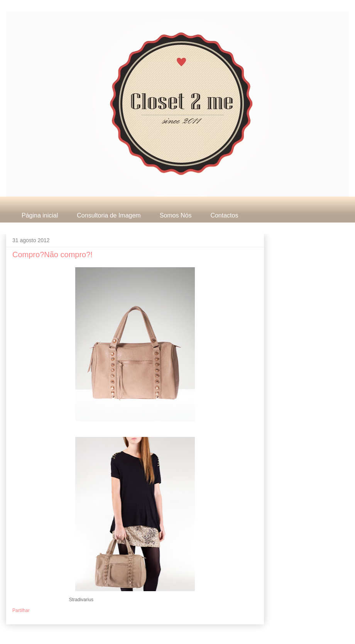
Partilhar (21, 610)
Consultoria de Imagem (109, 215)
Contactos (224, 215)
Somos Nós (176, 215)
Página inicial (40, 215)
